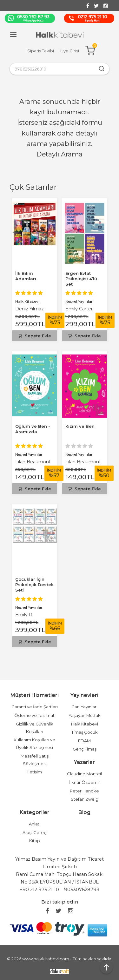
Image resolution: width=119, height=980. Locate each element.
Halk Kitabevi (27, 301)
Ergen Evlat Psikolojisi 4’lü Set (81, 279)
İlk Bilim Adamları (26, 276)
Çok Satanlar (33, 187)
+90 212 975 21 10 (39, 890)
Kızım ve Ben (80, 426)
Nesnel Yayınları (79, 301)
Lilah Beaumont (33, 462)
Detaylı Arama (60, 154)
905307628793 (82, 890)
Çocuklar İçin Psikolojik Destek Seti (34, 585)
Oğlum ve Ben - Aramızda (33, 429)
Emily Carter (79, 309)
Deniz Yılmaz (30, 309)
